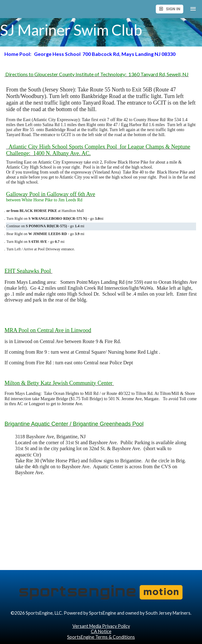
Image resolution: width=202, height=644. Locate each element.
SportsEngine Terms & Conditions (101, 637)
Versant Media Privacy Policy (101, 626)
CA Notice (101, 631)
